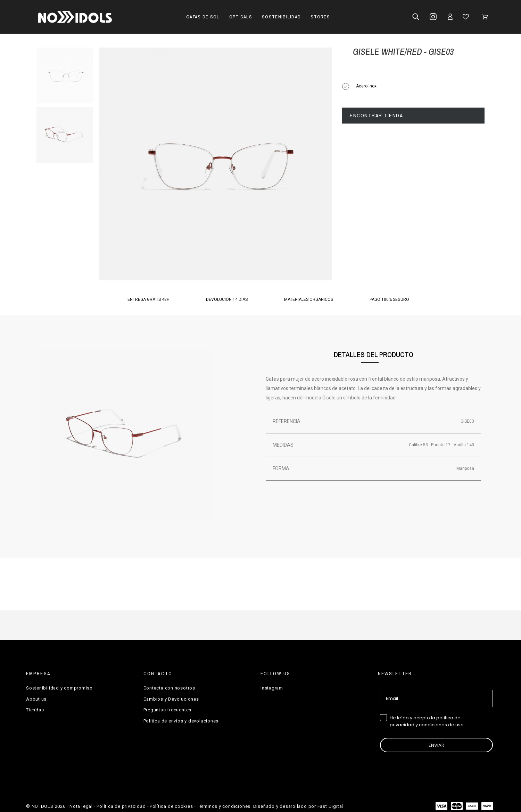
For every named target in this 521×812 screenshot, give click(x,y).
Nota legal (81, 806)
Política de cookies (171, 806)
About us (36, 699)
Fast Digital (330, 806)
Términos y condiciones (224, 806)
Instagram (272, 688)
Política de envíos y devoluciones (181, 721)
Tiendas (35, 710)
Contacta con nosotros (169, 688)
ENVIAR (436, 745)
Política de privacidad (121, 806)
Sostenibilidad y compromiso (59, 688)
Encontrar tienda (376, 115)
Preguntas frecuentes (168, 710)
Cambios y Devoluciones (171, 699)
